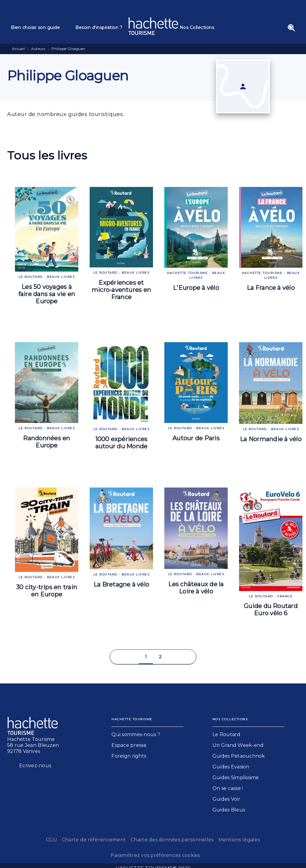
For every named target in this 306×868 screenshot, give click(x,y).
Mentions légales (239, 840)
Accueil (18, 49)
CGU (52, 840)
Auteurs (38, 49)
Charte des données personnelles (172, 840)
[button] (146, 657)
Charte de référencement (94, 840)
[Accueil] (153, 26)
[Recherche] (291, 28)
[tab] (39, 28)
